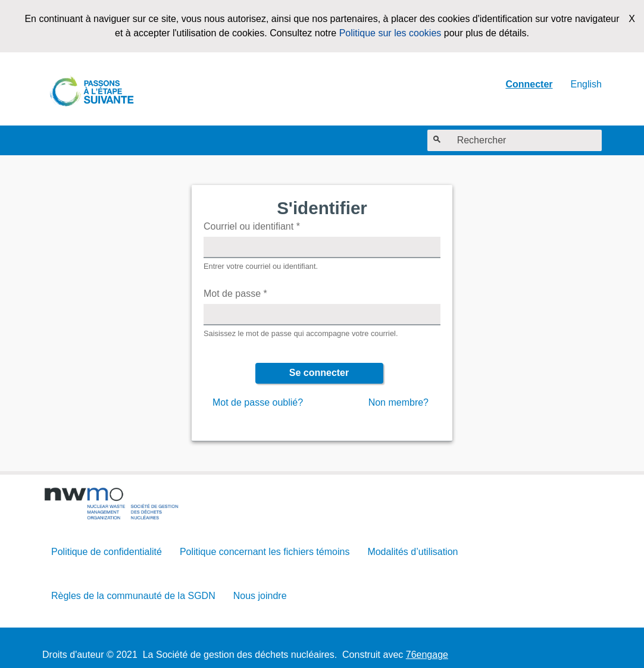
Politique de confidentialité (107, 552)
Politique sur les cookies (390, 33)
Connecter (529, 84)
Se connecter (319, 373)
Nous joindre (260, 596)
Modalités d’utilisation (412, 552)
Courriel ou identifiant (252, 226)
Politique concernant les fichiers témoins (265, 552)
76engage (427, 655)
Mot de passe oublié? (258, 402)
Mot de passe (235, 294)
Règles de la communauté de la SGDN (133, 596)
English (586, 84)
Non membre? (398, 402)
